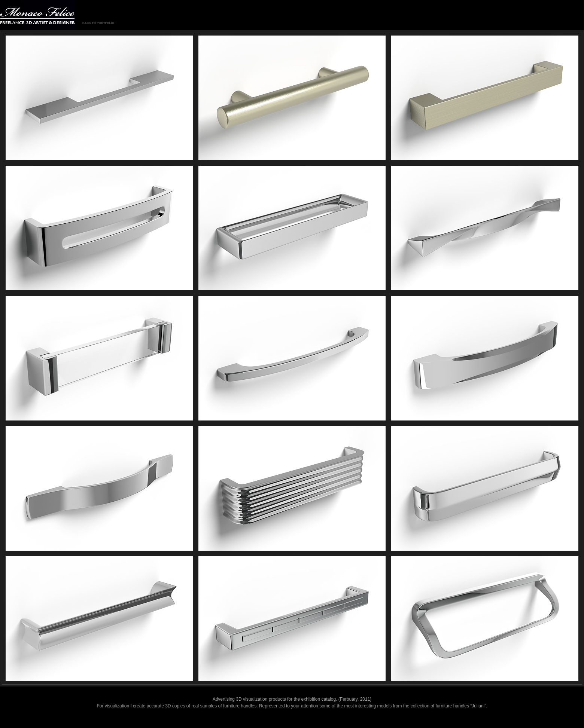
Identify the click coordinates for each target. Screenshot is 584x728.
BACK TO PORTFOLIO (98, 23)
